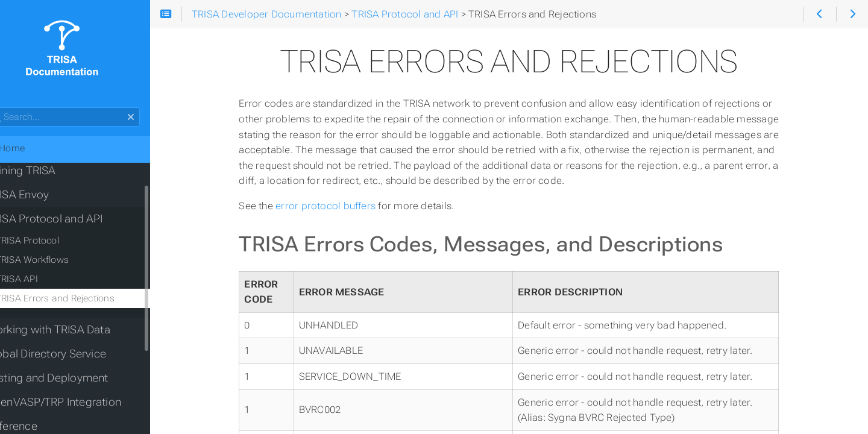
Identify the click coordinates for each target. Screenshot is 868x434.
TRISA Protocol (51, 241)
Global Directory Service (70, 354)
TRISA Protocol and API (68, 219)
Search (11, 108)
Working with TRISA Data (72, 330)
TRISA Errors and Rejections (79, 298)
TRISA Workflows (56, 260)
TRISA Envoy (41, 195)
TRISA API (40, 279)
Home (29, 148)
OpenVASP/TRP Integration (77, 402)
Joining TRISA (45, 171)
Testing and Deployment (71, 378)
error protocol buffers (341, 206)
